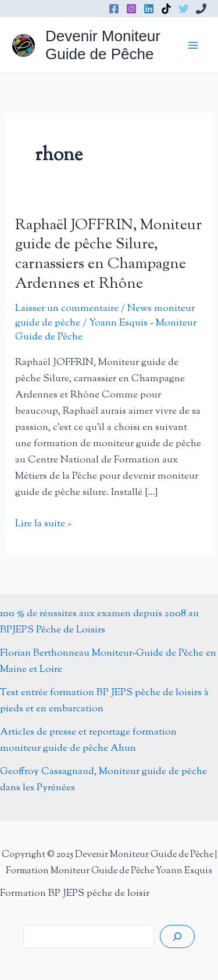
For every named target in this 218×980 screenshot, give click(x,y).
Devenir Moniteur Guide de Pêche (103, 45)
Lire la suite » (43, 524)
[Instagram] (131, 9)
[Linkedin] (149, 9)
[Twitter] (184, 9)
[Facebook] (114, 9)
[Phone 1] (201, 9)
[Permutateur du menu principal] (194, 45)
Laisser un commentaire (67, 309)
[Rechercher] (177, 936)
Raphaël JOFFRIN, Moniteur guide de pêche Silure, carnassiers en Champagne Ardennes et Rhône (108, 255)
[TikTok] (166, 9)
